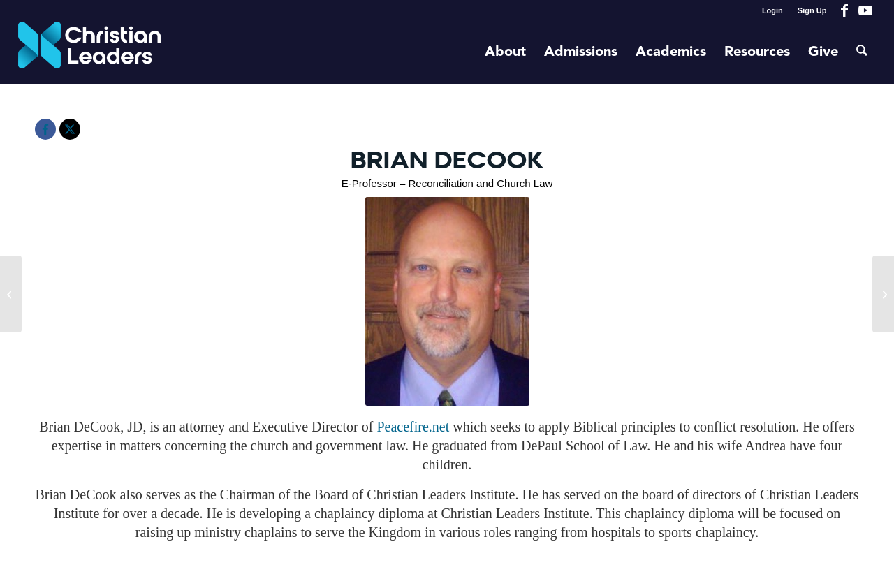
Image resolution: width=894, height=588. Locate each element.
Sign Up (812, 10)
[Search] (862, 52)
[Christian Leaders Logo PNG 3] (90, 52)
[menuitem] (773, 10)
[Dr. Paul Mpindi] (11, 294)
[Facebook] (45, 129)
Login (772, 10)
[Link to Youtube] (865, 10)
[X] (70, 129)
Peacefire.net (415, 427)
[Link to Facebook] (844, 10)
